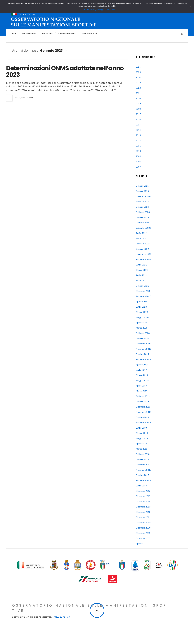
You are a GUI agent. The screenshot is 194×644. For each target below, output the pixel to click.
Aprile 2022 (141, 236)
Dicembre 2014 (143, 504)
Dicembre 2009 (143, 530)
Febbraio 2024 (143, 204)
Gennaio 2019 (142, 404)
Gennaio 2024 (142, 209)
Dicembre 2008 (143, 536)
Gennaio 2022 (142, 252)
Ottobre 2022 (142, 225)
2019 (138, 106)
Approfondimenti (67, 34)
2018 (138, 111)
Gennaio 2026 (142, 188)
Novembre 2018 (143, 415)
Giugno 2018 (142, 436)
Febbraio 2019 (143, 399)
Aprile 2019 (141, 388)
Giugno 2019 (142, 378)
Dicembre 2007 (143, 541)
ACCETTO (85, 10)
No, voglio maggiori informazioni (102, 10)
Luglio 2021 (141, 267)
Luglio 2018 (141, 430)
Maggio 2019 (142, 383)
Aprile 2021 (141, 278)
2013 (138, 138)
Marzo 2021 (142, 283)
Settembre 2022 (143, 230)
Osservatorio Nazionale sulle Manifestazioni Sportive (90, 611)
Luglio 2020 (141, 309)
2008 (138, 164)
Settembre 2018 (143, 425)
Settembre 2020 (143, 299)
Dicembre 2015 (143, 499)
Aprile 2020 (141, 325)
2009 (138, 159)
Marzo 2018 (142, 451)
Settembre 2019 (143, 362)
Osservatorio (29, 34)
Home (14, 34)
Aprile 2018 (141, 446)
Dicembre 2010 (143, 525)
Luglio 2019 (141, 373)
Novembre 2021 (143, 257)
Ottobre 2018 (142, 420)
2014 (138, 133)
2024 (138, 80)
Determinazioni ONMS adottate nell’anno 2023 (65, 74)
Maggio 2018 (142, 441)
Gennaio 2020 (142, 341)
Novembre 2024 (143, 199)
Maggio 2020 (142, 320)
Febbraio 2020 (143, 336)
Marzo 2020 (142, 330)
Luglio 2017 (141, 488)
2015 (138, 127)
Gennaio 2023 (142, 220)
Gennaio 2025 (142, 194)
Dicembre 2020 (143, 294)
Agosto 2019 (142, 367)
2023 (31, 100)
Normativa (47, 34)
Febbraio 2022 (143, 246)
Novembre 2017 (143, 472)
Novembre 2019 (143, 351)
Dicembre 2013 (143, 509)
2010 (138, 154)
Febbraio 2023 (143, 215)
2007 (138, 169)
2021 (138, 96)
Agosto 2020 (142, 304)
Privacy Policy (62, 620)
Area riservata (89, 34)
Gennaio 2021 (142, 288)
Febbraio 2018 (143, 457)
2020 (138, 101)
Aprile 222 (141, 546)
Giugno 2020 (142, 315)
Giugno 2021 (142, 273)
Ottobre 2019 (142, 357)
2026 (138, 69)
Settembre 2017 (143, 483)
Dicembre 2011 (143, 520)
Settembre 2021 (143, 262)
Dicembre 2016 (143, 494)
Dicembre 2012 (143, 515)
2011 (138, 148)
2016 (138, 122)
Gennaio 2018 (142, 462)
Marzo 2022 (142, 241)
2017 (138, 117)
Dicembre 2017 (143, 467)
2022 (138, 90)
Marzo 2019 (142, 394)
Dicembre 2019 (143, 346)
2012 (138, 143)
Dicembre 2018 (143, 409)
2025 (138, 75)
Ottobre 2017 (142, 478)
